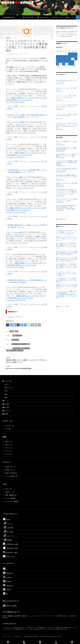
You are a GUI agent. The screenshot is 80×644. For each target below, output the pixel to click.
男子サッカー (9, 442)
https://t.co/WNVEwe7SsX (25, 298)
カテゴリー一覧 (10, 426)
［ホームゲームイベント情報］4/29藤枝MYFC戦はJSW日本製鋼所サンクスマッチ (66, 116)
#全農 (18, 98)
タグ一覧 (8, 429)
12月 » (75, 67)
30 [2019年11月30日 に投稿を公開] (73, 64)
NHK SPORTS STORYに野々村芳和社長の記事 (27, 367)
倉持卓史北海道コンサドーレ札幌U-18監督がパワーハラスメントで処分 (67, 155)
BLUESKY (7, 582)
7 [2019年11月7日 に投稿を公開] (67, 56)
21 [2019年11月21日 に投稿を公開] (67, 62)
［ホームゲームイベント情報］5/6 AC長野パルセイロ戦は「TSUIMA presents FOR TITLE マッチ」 (66, 106)
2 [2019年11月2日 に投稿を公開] (73, 54)
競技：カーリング (17, 335)
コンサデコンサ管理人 (23, 54)
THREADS (7, 577)
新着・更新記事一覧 (11, 495)
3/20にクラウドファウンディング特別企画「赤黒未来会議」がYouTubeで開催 (67, 253)
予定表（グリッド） (11, 467)
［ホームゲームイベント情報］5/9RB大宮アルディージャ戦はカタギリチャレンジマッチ (66, 97)
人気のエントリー (10, 492)
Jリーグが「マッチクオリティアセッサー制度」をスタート (66, 273)
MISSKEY (7, 590)
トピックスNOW (7, 381)
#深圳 (13, 100)
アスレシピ (11, 317)
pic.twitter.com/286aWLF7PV (16, 300)
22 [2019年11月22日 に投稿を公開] (70, 62)
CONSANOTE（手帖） (43, 17)
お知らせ (7, 384)
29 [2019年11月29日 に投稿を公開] (70, 64)
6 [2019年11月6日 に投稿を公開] (64, 56)
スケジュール (6, 411)
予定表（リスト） (10, 470)
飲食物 (12, 331)
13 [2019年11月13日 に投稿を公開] (64, 59)
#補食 (13, 98)
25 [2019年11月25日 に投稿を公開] (58, 64)
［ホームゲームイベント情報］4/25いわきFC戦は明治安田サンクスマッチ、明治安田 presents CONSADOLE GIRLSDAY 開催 (67, 294)
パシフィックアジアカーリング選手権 (21, 344)
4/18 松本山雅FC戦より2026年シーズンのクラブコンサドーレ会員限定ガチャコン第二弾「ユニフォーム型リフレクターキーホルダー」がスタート (67, 192)
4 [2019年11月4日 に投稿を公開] (58, 56)
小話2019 (8, 38)
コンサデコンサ (8, 17)
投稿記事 (64, 31)
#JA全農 (19, 177)
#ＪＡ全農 (20, 122)
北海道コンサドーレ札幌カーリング (15, 350)
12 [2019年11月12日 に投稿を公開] (61, 59)
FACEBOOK (8, 573)
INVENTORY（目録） (57, 17)
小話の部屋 (70, 31)
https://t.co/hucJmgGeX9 (24, 100)
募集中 (6, 397)
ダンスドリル (9, 454)
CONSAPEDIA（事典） (29, 17)
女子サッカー (9, 445)
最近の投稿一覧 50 (61, 219)
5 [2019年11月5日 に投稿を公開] (61, 56)
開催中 (6, 394)
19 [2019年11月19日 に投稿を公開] (61, 62)
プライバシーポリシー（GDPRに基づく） (13, 636)
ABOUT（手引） (70, 17)
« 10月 (58, 67)
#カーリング (25, 98)
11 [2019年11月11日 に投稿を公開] (58, 59)
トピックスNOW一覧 (11, 476)
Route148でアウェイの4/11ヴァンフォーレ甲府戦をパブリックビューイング (67, 232)
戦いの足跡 (6, 407)
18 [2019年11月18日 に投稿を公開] (58, 62)
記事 (17, 331)
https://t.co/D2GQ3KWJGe (27, 133)
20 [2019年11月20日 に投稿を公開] (64, 62)
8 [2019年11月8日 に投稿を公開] (70, 56)
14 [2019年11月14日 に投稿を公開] (67, 59)
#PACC (32, 98)
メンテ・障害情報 (10, 498)
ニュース (5, 401)
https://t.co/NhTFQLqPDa (19, 243)
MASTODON (8, 586)
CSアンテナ (9, 489)
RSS (5, 594)
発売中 (6, 391)
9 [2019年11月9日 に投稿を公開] (73, 56)
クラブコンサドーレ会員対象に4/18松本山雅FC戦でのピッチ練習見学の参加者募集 (67, 162)
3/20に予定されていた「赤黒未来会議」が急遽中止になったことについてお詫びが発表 (67, 245)
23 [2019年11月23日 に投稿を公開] (73, 62)
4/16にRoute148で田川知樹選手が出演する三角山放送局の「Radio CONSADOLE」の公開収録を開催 (66, 207)
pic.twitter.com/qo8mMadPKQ (16, 212)
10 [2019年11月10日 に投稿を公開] (76, 56)
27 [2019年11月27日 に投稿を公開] (64, 64)
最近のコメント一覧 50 (62, 306)
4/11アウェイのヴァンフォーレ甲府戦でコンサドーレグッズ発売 (67, 200)
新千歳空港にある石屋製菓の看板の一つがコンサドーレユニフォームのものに (67, 177)
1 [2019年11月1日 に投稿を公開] (70, 54)
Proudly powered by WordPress (31, 636)
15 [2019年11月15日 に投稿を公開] (70, 59)
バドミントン (9, 448)
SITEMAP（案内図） (10, 606)
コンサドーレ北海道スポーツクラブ (21, 348)
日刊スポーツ (15, 340)
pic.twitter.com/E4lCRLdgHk (15, 102)
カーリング (8, 451)
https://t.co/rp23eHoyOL (26, 188)
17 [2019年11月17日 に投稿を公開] (76, 59)
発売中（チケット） (9, 388)
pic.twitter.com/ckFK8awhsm (15, 157)
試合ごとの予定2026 (11, 473)
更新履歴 (5, 414)
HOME (58, 31)
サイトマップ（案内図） (12, 501)
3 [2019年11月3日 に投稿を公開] (76, 54)
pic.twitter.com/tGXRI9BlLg (15, 267)
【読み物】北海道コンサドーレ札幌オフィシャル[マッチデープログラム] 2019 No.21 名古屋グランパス (27, 360)
